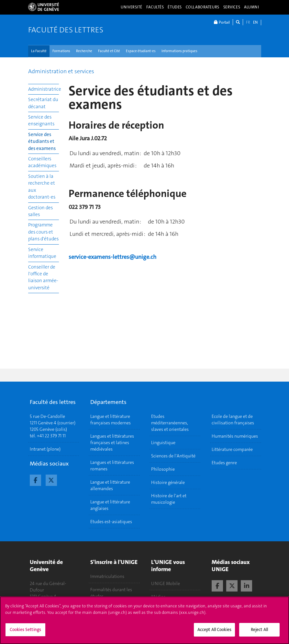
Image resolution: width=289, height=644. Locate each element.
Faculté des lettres (66, 30)
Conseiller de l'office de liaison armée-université (43, 277)
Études (175, 7)
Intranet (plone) (45, 449)
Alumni (251, 7)
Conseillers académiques (42, 162)
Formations (61, 51)
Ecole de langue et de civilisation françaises (233, 420)
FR (248, 22)
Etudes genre (224, 463)
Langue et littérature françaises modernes (111, 420)
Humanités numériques (235, 436)
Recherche (84, 51)
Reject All (259, 633)
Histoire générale (168, 482)
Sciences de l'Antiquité (173, 456)
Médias (158, 597)
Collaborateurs (203, 7)
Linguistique (163, 443)
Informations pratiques (179, 51)
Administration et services (61, 71)
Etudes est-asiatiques (111, 522)
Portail (222, 22)
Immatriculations (107, 576)
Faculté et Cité (109, 51)
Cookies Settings (25, 633)
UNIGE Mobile (166, 583)
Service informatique (42, 253)
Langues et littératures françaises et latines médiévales (112, 443)
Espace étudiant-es (141, 51)
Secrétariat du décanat (43, 103)
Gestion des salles (40, 211)
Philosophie (163, 469)
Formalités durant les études (111, 593)
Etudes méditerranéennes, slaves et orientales (170, 423)
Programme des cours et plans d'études (43, 232)
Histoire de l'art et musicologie (169, 499)
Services (232, 7)
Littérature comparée (232, 449)
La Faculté (39, 51)
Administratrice (44, 89)
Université (132, 7)
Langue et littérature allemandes (110, 485)
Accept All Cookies (214, 633)
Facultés (155, 7)
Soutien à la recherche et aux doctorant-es (42, 187)
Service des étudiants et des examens (42, 141)
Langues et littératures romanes (112, 466)
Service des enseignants (41, 120)
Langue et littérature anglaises (110, 505)
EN (255, 22)
